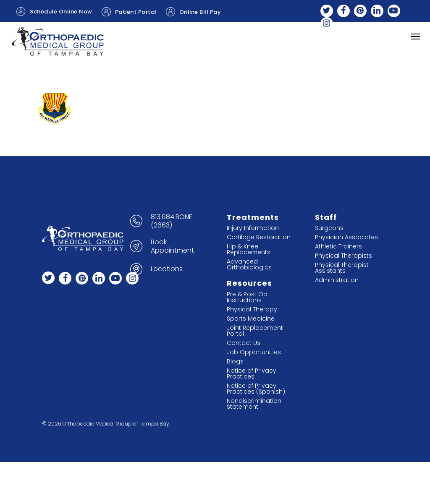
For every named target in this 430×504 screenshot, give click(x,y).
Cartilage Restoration (259, 237)
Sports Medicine (251, 319)
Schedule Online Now (54, 12)
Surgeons (329, 228)
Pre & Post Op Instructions (247, 297)
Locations (167, 269)
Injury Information (253, 228)
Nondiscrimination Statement (254, 404)
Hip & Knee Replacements (249, 249)
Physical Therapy (252, 309)
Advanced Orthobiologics (249, 264)
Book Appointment (172, 246)
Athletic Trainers (338, 246)
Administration (337, 280)
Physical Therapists (343, 256)
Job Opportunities (254, 352)
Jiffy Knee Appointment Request (71, 29)
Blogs (235, 361)
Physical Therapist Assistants (342, 268)
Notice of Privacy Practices (252, 373)
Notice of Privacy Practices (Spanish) (256, 389)
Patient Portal (129, 12)
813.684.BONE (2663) (172, 221)
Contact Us (244, 343)
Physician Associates (346, 237)
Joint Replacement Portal (255, 331)
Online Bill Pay (194, 12)
